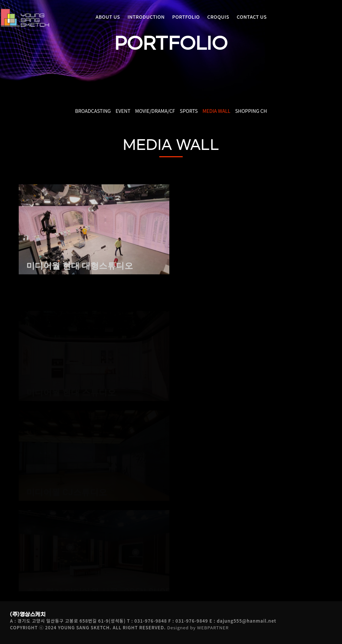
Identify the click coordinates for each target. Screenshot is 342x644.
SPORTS (189, 111)
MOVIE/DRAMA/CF (155, 111)
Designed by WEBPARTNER (198, 627)
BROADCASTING (93, 111)
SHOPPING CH (251, 111)
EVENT (123, 111)
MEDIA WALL (216, 111)
